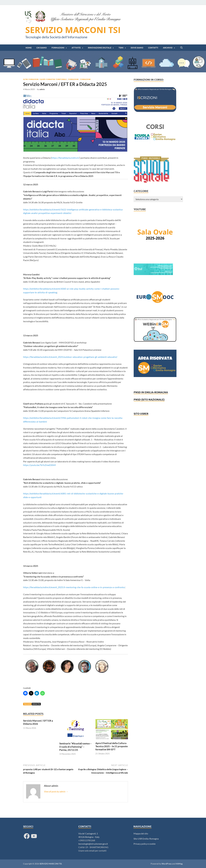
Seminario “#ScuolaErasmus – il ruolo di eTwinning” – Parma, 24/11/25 (75, 747)
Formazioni (58, 48)
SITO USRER (141, 414)
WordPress (167, 864)
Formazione (73, 79)
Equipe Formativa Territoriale (53, 79)
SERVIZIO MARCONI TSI (73, 30)
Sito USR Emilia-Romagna (146, 839)
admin (42, 89)
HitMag (179, 864)
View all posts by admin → (56, 791)
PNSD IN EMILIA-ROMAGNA (151, 392)
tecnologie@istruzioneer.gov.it (93, 844)
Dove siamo (137, 48)
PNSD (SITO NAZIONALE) (149, 400)
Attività (76, 48)
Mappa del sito (141, 833)
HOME (29, 48)
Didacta (36, 704)
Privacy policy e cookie (145, 844)
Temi (121, 48)
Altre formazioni (31, 79)
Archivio (168, 48)
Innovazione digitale (100, 48)
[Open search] (181, 48)
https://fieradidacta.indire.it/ (65, 158)
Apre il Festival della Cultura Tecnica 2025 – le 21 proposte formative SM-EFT (112, 746)
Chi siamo (42, 48)
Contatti (153, 48)
